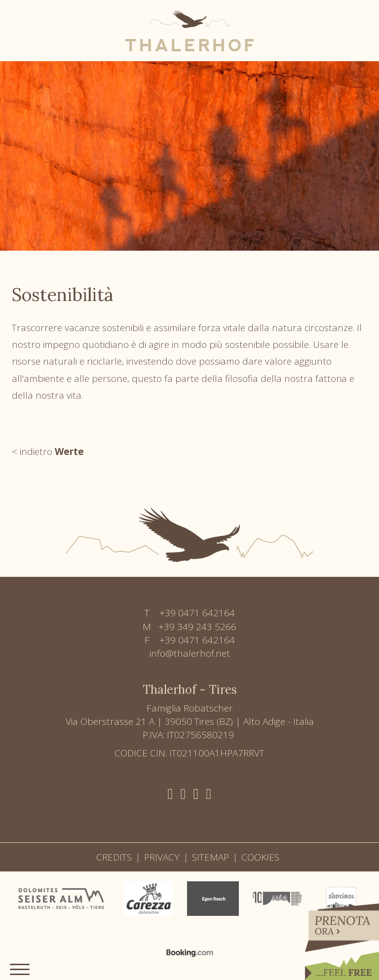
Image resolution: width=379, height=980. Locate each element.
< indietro (48, 452)
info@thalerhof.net (190, 653)
